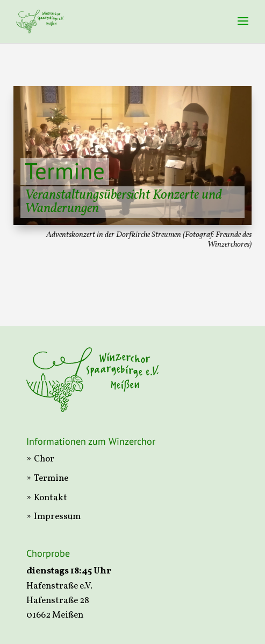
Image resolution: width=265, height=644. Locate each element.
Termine (51, 478)
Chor (44, 459)
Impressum (57, 517)
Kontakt (51, 498)
